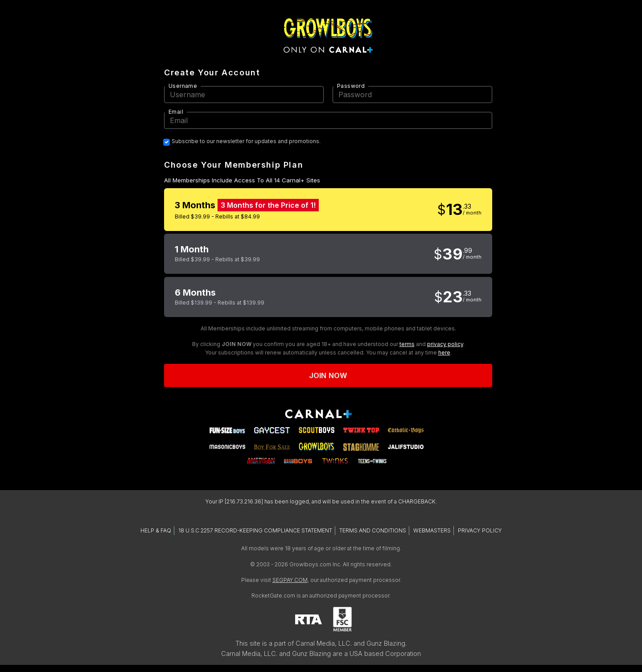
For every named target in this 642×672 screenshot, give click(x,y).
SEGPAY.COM (290, 580)
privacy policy (445, 344)
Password (351, 86)
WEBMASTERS (432, 530)
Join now (328, 375)
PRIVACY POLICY (480, 530)
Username (183, 86)
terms (407, 344)
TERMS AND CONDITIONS (373, 530)
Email (176, 112)
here (444, 352)
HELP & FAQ (156, 530)
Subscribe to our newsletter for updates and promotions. (246, 141)
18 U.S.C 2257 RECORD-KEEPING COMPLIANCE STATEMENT (255, 530)
